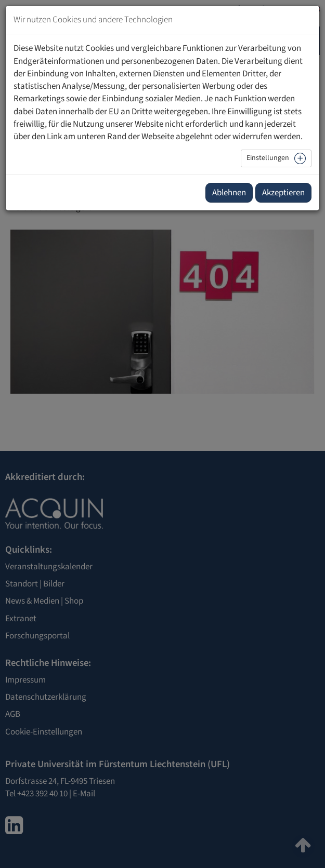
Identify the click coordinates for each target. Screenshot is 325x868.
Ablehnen (229, 193)
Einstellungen (268, 158)
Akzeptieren (283, 193)
